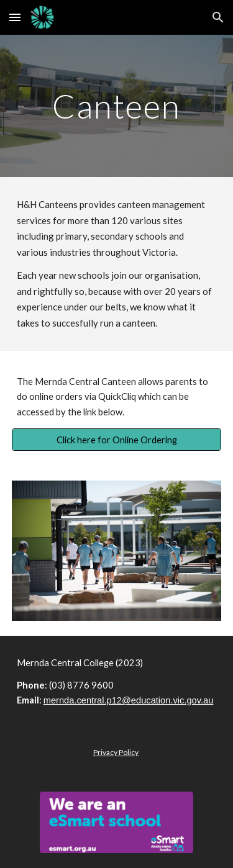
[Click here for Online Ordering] (117, 440)
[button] (15, 17)
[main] (117, 106)
